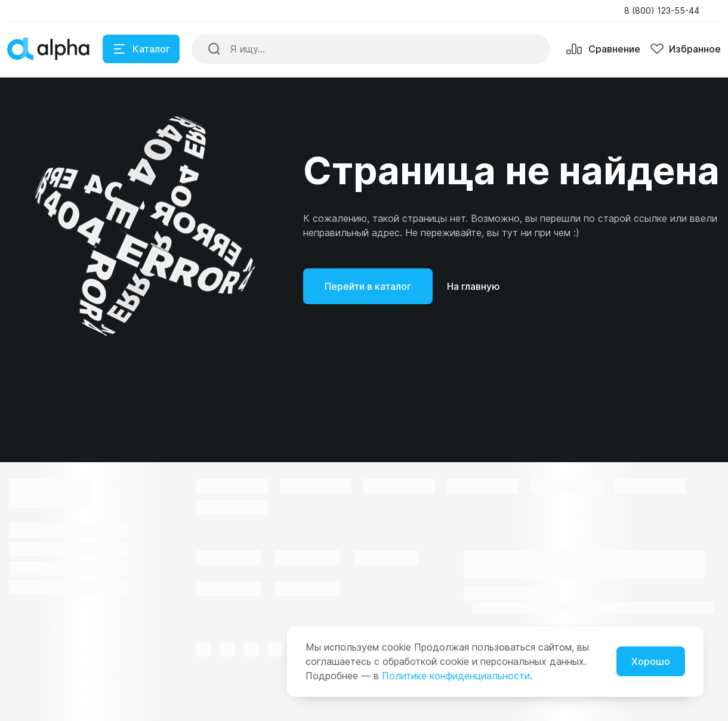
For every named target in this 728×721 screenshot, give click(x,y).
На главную (473, 286)
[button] (665, 11)
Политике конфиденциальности (456, 676)
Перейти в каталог (368, 286)
